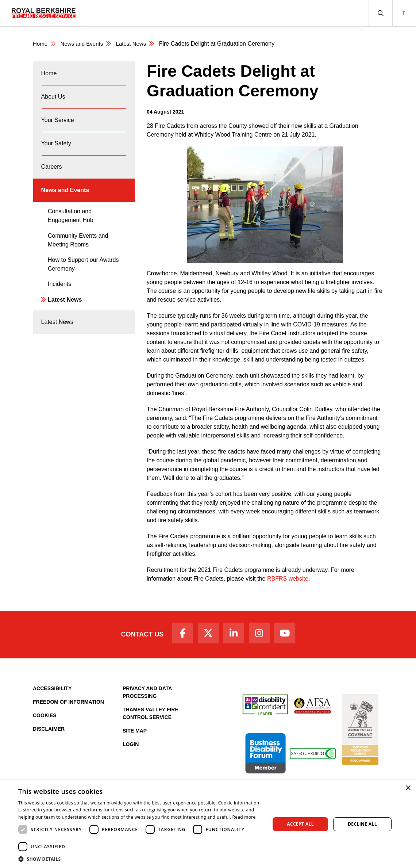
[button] (380, 13)
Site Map (135, 733)
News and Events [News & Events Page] (84, 44)
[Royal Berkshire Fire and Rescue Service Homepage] (44, 13)
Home (94, 13)
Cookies (45, 718)
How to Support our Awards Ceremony (83, 282)
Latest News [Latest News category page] (136, 44)
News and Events (335, 13)
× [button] (408, 788)
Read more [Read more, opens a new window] (244, 817)
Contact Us (136, 636)
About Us (124, 13)
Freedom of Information (68, 704)
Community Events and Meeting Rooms (78, 258)
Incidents (59, 301)
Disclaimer (49, 731)
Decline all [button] (362, 824)
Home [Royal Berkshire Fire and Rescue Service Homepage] (41, 44)
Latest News (65, 317)
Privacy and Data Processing (147, 695)
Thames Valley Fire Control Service (151, 716)
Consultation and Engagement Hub (71, 233)
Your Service (164, 13)
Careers (243, 13)
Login (131, 747)
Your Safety (207, 13)
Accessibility (52, 691)
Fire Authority (282, 13)
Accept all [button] (300, 824)
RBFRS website (288, 579)
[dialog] (208, 824)
